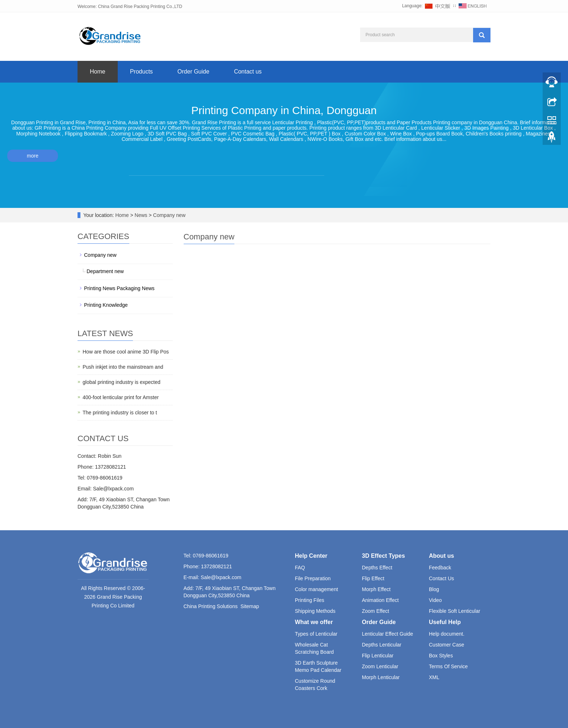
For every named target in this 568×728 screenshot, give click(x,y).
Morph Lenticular (381, 677)
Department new (105, 271)
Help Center (311, 556)
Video (435, 600)
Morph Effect (376, 589)
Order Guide (193, 72)
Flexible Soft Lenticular (455, 611)
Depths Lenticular (382, 645)
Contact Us (441, 578)
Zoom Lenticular (380, 666)
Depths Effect (377, 568)
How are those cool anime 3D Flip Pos (126, 352)
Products (141, 72)
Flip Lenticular (378, 656)
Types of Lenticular (316, 634)
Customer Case (446, 645)
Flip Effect (373, 578)
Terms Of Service (448, 666)
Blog (434, 589)
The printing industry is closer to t (120, 413)
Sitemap (250, 606)
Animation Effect (380, 600)
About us (441, 556)
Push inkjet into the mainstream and (123, 367)
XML (434, 677)
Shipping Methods (315, 611)
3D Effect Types (383, 556)
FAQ (300, 568)
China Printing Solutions (211, 606)
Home (98, 72)
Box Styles (441, 656)
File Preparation (313, 578)
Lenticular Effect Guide (387, 634)
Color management (316, 589)
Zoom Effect (375, 611)
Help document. (447, 634)
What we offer (314, 622)
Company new (169, 215)
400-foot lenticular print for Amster (121, 397)
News (142, 215)
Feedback (440, 568)
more (33, 156)
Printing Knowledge (106, 305)
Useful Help (445, 622)
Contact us (248, 72)
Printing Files (310, 600)
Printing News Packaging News (119, 288)
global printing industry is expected (122, 382)
